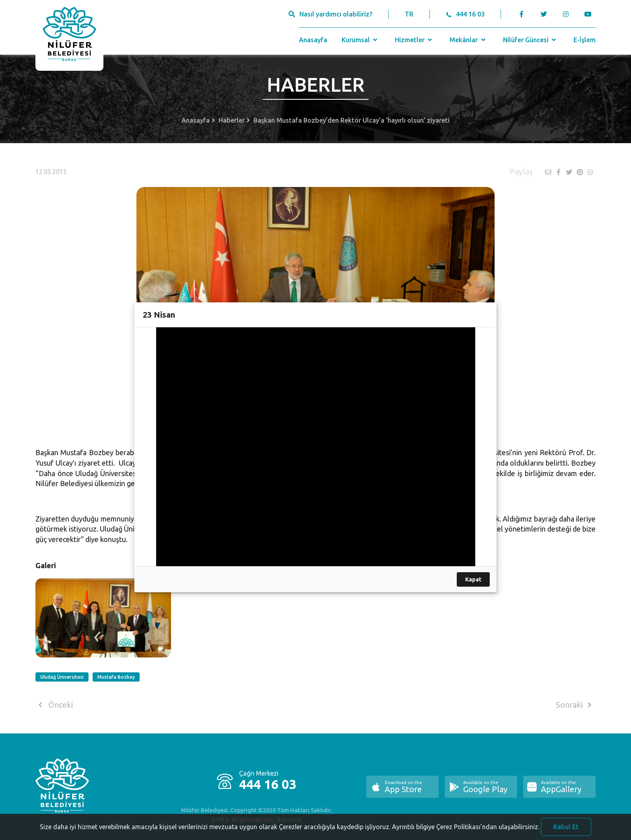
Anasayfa (313, 40)
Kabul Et (566, 829)
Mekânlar (468, 40)
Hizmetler (414, 40)
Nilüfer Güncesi (530, 40)
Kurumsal (360, 40)
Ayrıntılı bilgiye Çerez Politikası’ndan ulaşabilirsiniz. (466, 829)
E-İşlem (585, 40)
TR (409, 14)
